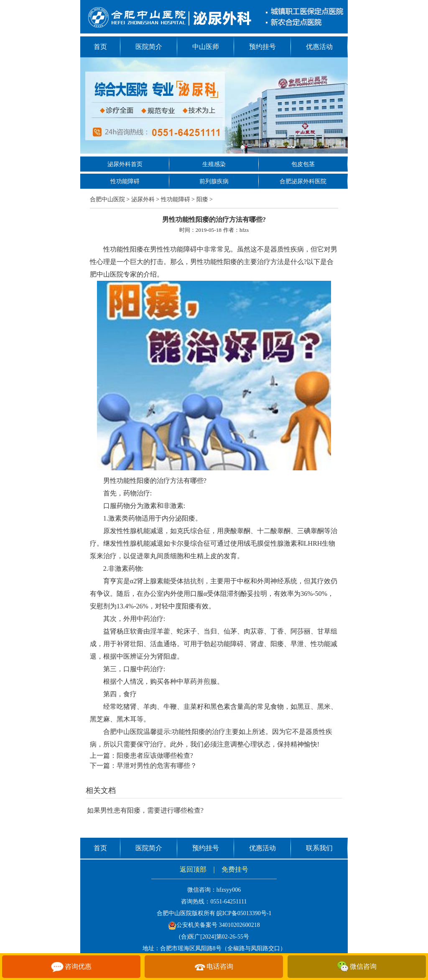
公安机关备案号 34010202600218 (214, 925)
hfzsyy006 (229, 890)
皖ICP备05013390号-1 (244, 913)
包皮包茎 (303, 164)
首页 (100, 47)
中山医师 (206, 47)
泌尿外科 (143, 199)
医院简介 (149, 47)
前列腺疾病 (214, 181)
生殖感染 (214, 164)
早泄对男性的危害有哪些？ (157, 766)
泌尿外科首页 (125, 164)
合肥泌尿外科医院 (303, 181)
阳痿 (202, 199)
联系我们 (319, 848)
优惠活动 (319, 47)
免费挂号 (235, 869)
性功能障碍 (125, 181)
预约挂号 (262, 47)
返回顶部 (193, 869)
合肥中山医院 (107, 199)
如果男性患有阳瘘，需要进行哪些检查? (145, 810)
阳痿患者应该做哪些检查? (155, 756)
